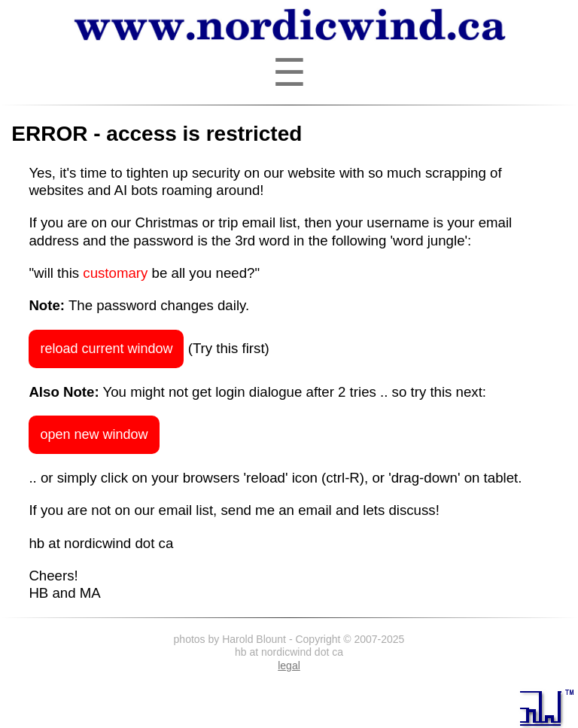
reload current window (106, 349)
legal (289, 666)
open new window (94, 434)
